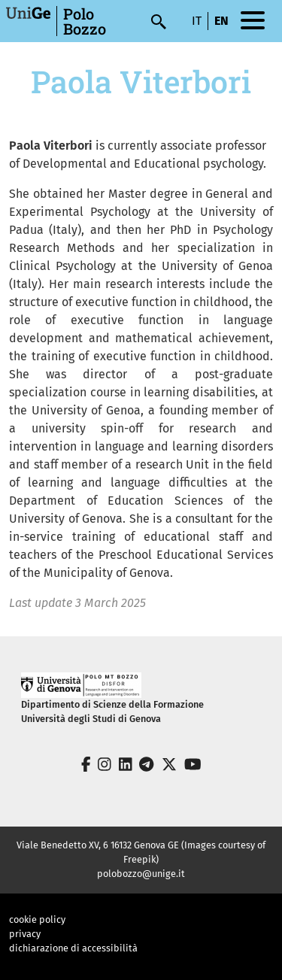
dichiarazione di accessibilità (73, 948)
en (221, 21)
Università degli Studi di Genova (91, 719)
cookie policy (37, 919)
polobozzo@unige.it (141, 874)
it (197, 21)
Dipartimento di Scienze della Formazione (112, 704)
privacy (25, 934)
